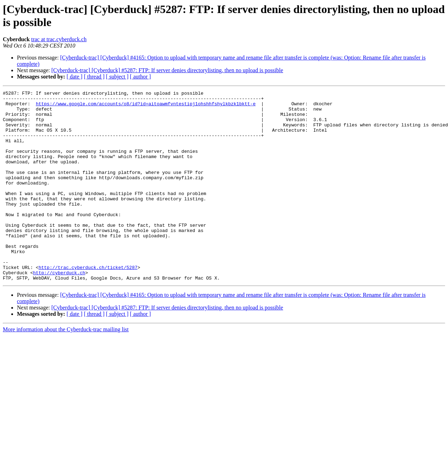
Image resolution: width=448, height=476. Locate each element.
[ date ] (74, 77)
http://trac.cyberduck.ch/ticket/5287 (88, 303)
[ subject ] (117, 77)
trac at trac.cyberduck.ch (59, 39)
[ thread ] (94, 77)
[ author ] (141, 77)
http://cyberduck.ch (59, 309)
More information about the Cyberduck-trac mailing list (66, 367)
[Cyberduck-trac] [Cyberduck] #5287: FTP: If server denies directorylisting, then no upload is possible (167, 70)
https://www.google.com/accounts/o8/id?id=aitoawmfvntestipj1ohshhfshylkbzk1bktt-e (146, 107)
